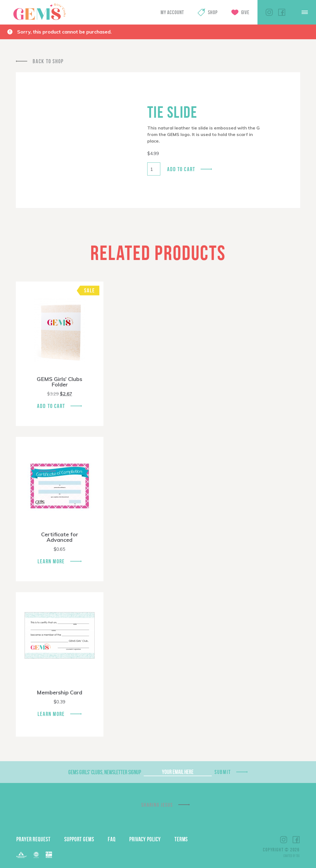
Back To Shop (48, 61)
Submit (223, 772)
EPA (49, 855)
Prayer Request (33, 839)
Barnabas (22, 855)
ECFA (36, 855)
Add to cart (181, 169)
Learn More (51, 561)
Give (245, 12)
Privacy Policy (145, 839)
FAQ (112, 839)
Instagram (269, 12)
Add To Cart (51, 406)
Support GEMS (79, 839)
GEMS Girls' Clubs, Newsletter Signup (105, 772)
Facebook (282, 12)
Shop (213, 12)
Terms (181, 839)
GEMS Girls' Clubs (39, 12)
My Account (172, 12)
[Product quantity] (154, 169)
